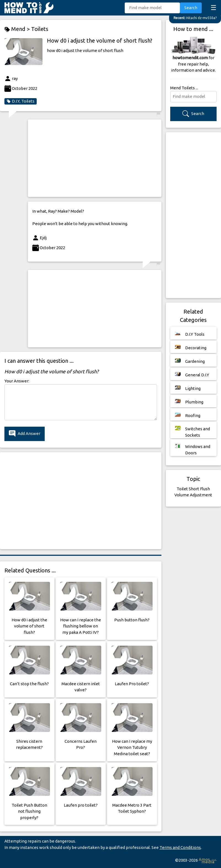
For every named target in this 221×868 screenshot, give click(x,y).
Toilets (40, 29)
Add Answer (25, 434)
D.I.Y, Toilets (21, 101)
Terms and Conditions (180, 847)
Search (191, 8)
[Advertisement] (94, 158)
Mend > (18, 29)
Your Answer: (17, 381)
